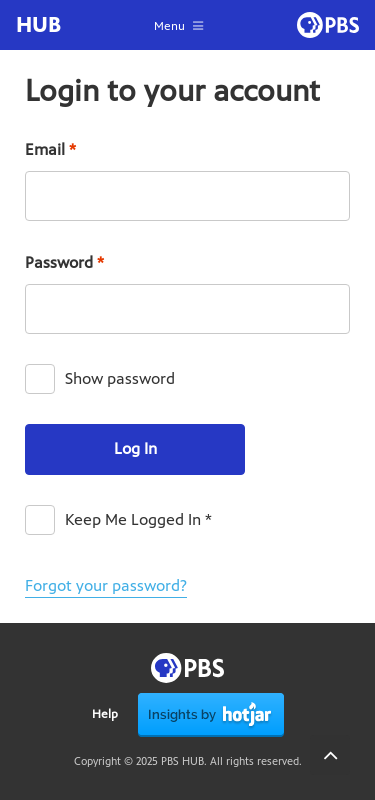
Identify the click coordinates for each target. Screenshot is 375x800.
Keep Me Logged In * (138, 519)
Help (105, 714)
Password (64, 262)
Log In (135, 448)
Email (50, 149)
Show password (120, 378)
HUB (38, 25)
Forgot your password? (106, 585)
